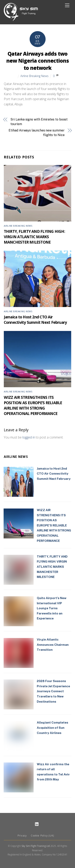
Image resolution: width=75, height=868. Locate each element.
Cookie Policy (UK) (42, 836)
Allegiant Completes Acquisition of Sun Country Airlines (52, 728)
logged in (29, 437)
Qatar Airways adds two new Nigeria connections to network (37, 61)
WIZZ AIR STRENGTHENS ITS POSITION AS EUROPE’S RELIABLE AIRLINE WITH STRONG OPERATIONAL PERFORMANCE (33, 405)
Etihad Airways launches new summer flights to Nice (36, 133)
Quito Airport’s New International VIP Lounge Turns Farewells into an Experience (52, 608)
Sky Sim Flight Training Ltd (36, 846)
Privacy (22, 836)
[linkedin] (37, 824)
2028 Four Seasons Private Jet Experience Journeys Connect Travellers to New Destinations (53, 691)
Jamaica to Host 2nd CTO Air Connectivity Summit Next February (35, 320)
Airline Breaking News (34, 76)
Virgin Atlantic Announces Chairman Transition (53, 645)
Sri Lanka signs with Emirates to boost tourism (39, 122)
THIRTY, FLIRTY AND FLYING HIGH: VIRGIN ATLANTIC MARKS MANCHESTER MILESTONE (34, 237)
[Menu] (67, 5)
